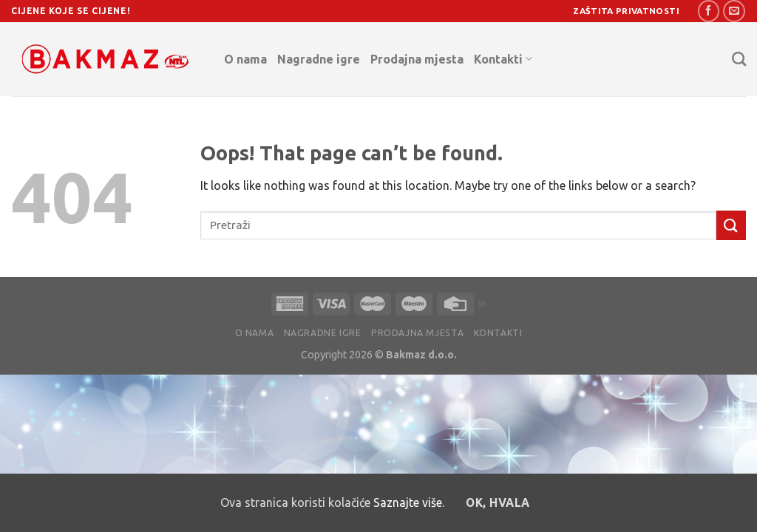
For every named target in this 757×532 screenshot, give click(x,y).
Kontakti (503, 59)
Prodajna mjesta (417, 59)
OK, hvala (498, 503)
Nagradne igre (319, 59)
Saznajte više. (409, 502)
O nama (245, 59)
